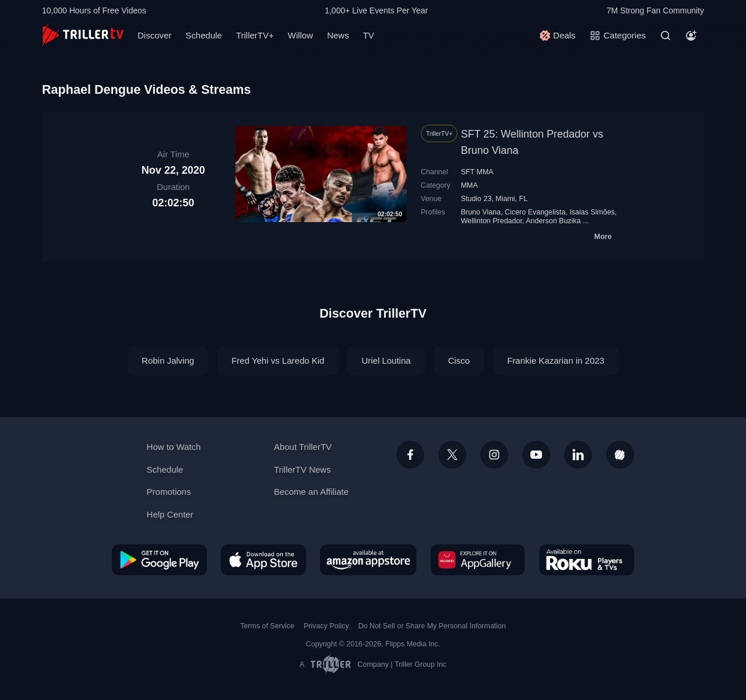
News (338, 35)
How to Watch (174, 447)
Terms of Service (267, 626)
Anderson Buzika (553, 221)
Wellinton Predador (492, 221)
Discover (154, 35)
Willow (300, 35)
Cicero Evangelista (535, 212)
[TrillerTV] (83, 35)
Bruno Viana (481, 212)
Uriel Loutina (386, 360)
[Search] (666, 36)
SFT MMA (477, 172)
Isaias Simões (592, 212)
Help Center (170, 514)
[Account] (691, 36)
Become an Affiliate (311, 492)
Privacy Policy (326, 626)
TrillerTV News (302, 469)
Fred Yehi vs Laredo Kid (278, 360)
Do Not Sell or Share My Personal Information (432, 626)
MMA (469, 185)
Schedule (204, 35)
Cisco (459, 360)
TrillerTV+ (255, 35)
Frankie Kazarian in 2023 (556, 360)
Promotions (169, 492)
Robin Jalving (168, 360)
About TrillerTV (303, 447)
